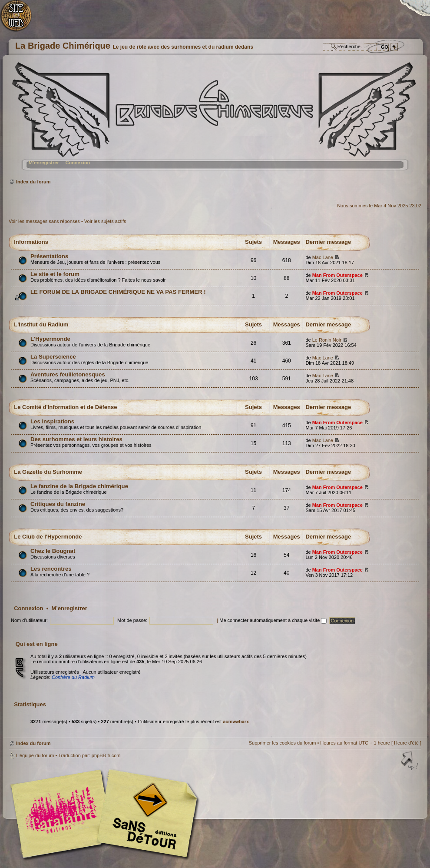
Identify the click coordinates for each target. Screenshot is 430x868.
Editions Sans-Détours (146, 815)
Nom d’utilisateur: (29, 620)
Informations (31, 242)
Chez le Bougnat (53, 551)
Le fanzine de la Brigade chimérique (79, 486)
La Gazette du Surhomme (48, 472)
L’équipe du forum (35, 755)
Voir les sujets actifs (105, 221)
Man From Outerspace (337, 275)
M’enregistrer (44, 163)
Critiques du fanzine (58, 504)
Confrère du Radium (73, 677)
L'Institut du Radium (41, 324)
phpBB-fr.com (106, 755)
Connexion (78, 163)
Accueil (21, 20)
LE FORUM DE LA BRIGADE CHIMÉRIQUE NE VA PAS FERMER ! (118, 292)
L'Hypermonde (50, 339)
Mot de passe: (132, 620)
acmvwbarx (236, 722)
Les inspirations (52, 421)
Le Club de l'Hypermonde (48, 537)
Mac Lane (323, 257)
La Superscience (53, 357)
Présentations (49, 256)
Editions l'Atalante (106, 814)
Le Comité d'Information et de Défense (65, 407)
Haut (410, 762)
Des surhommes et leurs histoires (76, 439)
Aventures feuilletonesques (68, 374)
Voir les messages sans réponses (44, 221)
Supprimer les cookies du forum (283, 743)
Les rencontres (51, 569)
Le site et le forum (55, 274)
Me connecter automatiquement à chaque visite (273, 620)
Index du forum (214, 120)
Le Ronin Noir (327, 340)
